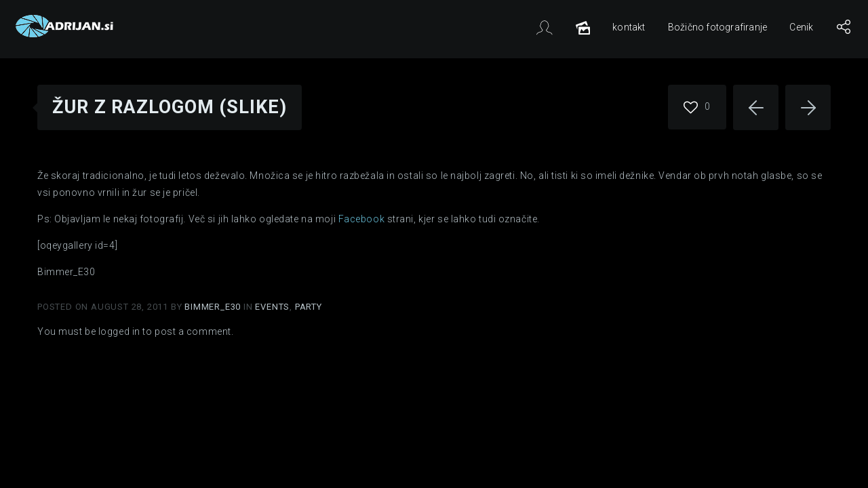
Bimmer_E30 (214, 307)
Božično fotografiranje (717, 27)
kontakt (629, 27)
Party (309, 307)
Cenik (801, 27)
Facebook (361, 219)
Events (272, 307)
